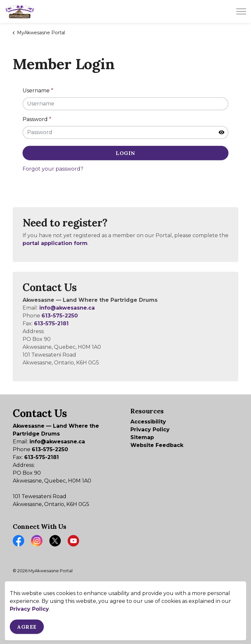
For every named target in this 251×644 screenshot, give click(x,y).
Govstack (47, 590)
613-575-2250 (60, 316)
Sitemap (142, 437)
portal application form (55, 243)
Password (37, 119)
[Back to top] (125, 617)
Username (38, 91)
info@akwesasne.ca (67, 308)
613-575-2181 (51, 323)
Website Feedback (157, 445)
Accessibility (148, 422)
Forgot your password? (53, 169)
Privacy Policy (150, 429)
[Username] (125, 104)
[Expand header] (241, 11)
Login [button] (125, 153)
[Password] (125, 132)
